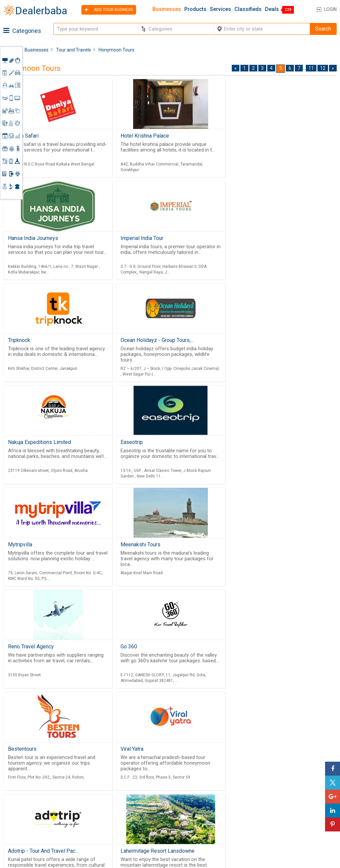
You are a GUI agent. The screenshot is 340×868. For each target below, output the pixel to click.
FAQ (159, 839)
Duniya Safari (23, 136)
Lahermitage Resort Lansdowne (45, 651)
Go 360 (238, 445)
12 (323, 68)
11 (311, 68)
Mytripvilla (242, 342)
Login (330, 9)
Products (195, 9)
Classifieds (248, 9)
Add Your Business (299, 809)
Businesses (167, 9)
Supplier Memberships (304, 793)
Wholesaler (207, 779)
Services (220, 9)
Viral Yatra (130, 548)
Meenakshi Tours (28, 445)
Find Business (210, 803)
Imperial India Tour (29, 239)
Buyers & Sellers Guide (173, 782)
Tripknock (130, 239)
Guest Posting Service (170, 804)
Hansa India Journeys (255, 136)
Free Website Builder (110, 800)
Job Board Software (121, 817)
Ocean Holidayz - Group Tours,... (266, 239)
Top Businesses (212, 811)
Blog (160, 823)
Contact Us (167, 815)
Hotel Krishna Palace (143, 136)
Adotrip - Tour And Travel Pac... (265, 548)
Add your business (107, 10)
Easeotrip (130, 342)
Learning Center (296, 785)
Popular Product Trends (221, 787)
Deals (272, 9)
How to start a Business (305, 817)
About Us (165, 793)
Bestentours (22, 548)
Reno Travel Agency (141, 445)
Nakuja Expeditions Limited (40, 342)
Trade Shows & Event (218, 819)
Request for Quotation (219, 795)
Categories (22, 31)
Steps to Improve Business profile (298, 774)
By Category (208, 771)
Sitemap (164, 831)
